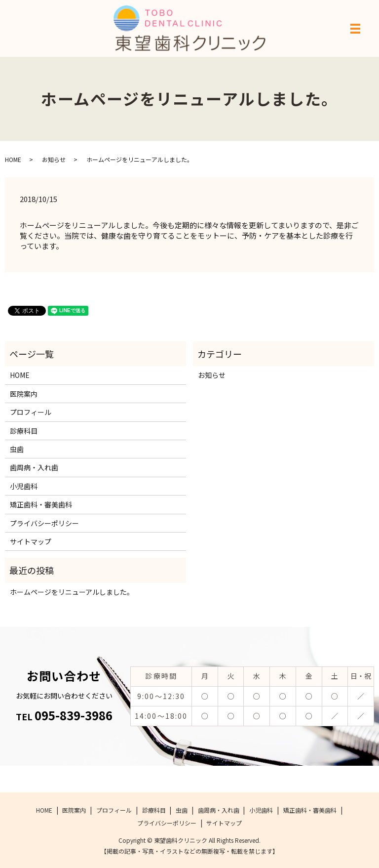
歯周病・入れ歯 (34, 467)
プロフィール (31, 412)
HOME (13, 159)
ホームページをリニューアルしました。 (72, 592)
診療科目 (24, 431)
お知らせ (54, 159)
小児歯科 (24, 486)
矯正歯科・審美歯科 (41, 504)
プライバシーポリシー (44, 523)
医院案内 (24, 394)
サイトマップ (31, 541)
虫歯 (17, 449)
